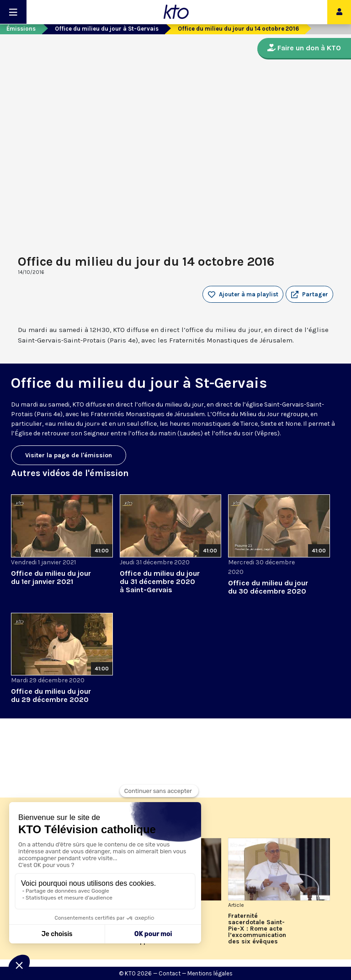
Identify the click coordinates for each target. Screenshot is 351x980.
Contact (170, 973)
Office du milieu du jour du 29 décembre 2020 (51, 695)
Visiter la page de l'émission (69, 455)
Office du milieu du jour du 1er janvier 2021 (51, 577)
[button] (309, 295)
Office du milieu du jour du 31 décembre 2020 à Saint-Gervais (160, 581)
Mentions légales (210, 973)
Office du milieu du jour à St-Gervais (107, 29)
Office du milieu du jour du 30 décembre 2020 (268, 587)
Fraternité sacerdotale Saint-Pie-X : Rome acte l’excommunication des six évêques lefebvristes (257, 929)
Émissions (21, 29)
